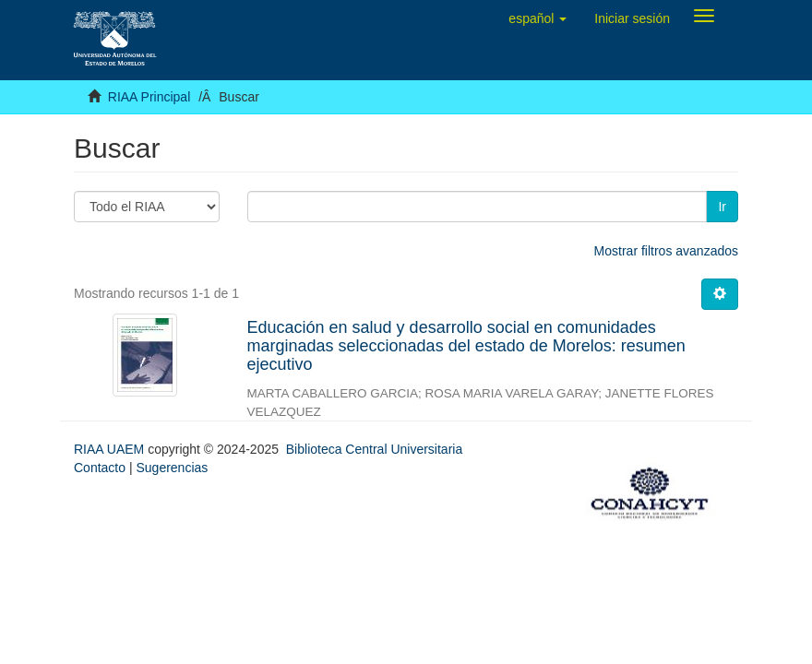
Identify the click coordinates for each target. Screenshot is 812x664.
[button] (537, 18)
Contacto (100, 468)
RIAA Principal (149, 97)
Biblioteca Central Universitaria (374, 449)
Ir (722, 207)
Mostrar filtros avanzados (666, 251)
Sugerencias (172, 468)
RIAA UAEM (111, 449)
